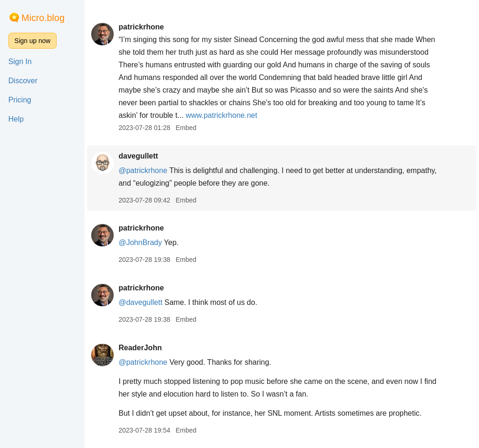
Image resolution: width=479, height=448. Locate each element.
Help (16, 119)
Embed (186, 128)
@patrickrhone (143, 170)
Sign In (20, 61)
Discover (23, 81)
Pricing (20, 100)
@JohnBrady (140, 242)
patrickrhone (141, 27)
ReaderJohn (140, 348)
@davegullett (140, 302)
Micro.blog (43, 18)
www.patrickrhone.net (221, 115)
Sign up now (33, 41)
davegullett (138, 156)
